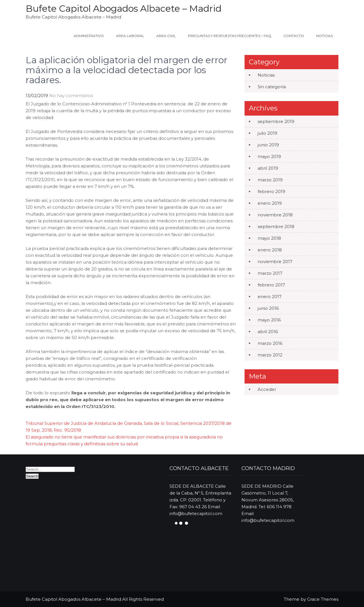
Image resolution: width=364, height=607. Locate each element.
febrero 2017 (271, 285)
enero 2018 (270, 250)
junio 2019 (268, 145)
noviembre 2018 (275, 215)
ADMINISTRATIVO (89, 36)
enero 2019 (270, 203)
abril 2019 (268, 168)
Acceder (267, 389)
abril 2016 (268, 332)
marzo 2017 (270, 273)
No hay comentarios (71, 96)
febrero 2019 (271, 191)
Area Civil (166, 36)
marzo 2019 (270, 180)
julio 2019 (267, 133)
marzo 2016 (270, 343)
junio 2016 (268, 308)
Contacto (294, 36)
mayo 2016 (269, 320)
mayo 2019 (269, 156)
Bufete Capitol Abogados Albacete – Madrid (124, 8)
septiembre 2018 (276, 226)
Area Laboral (130, 36)
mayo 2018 (269, 238)
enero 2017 (270, 297)
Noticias (324, 36)
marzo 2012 (270, 355)
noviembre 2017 (275, 262)
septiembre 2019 (276, 121)
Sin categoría (272, 87)
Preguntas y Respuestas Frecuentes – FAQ (230, 36)
